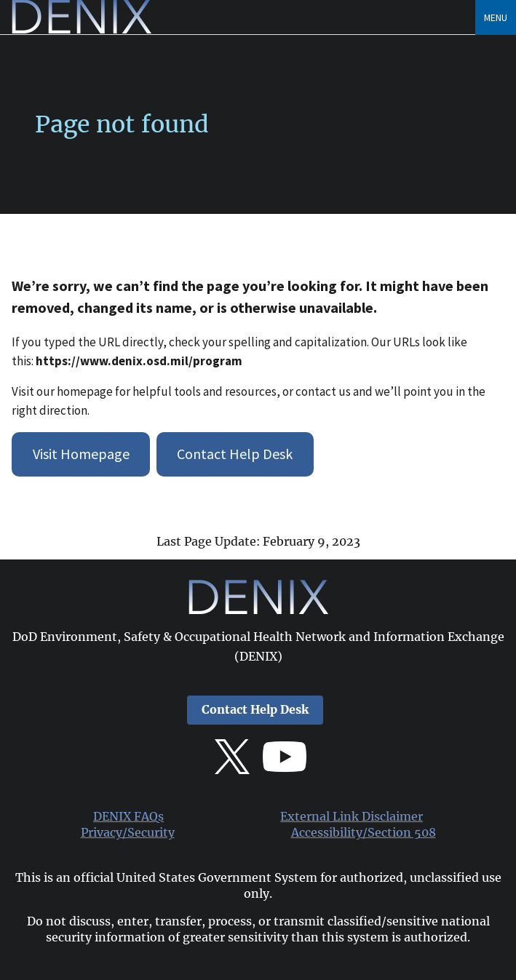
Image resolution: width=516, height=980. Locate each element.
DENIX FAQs (128, 817)
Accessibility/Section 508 (364, 833)
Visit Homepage (81, 454)
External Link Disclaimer (352, 817)
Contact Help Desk (235, 454)
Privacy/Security (128, 833)
